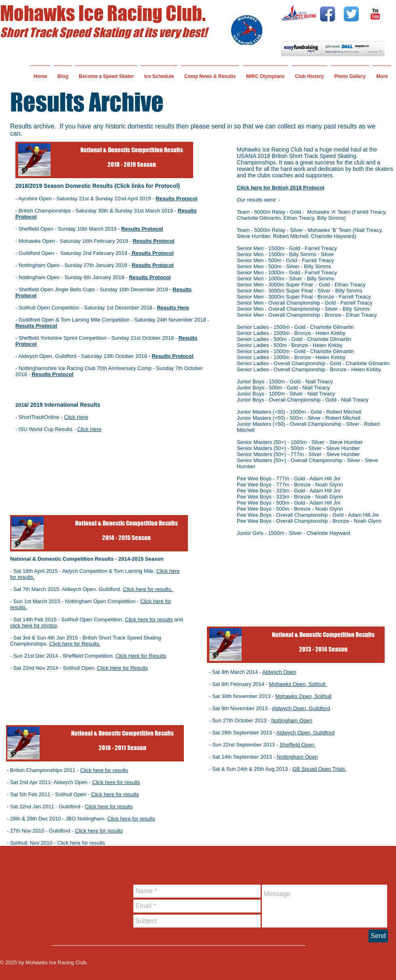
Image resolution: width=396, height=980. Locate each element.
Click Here (89, 429)
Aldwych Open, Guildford (301, 708)
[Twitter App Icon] (351, 14)
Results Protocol (142, 229)
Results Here (173, 308)
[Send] (378, 936)
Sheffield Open (298, 745)
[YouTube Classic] (375, 14)
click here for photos (34, 626)
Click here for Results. (75, 644)
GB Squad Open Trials (320, 769)
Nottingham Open (292, 720)
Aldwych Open (279, 672)
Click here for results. (148, 589)
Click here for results (149, 619)
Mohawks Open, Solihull (298, 684)
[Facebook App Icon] (328, 14)
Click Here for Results (141, 656)
